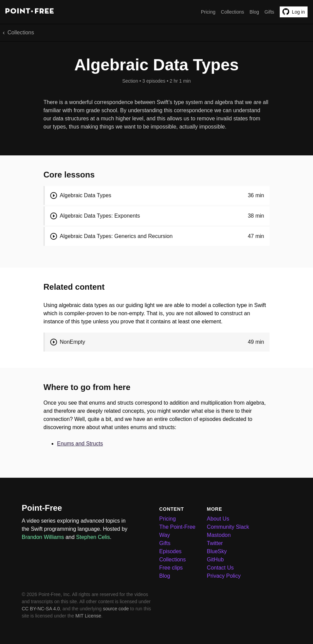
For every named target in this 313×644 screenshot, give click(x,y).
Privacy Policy (224, 576)
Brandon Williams (43, 537)
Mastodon (219, 535)
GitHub (215, 560)
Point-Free (42, 508)
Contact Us (220, 568)
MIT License (88, 616)
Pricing (208, 12)
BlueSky (217, 551)
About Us (218, 519)
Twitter (215, 543)
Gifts (269, 12)
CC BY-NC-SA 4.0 (41, 609)
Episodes (170, 551)
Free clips (171, 568)
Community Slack (228, 527)
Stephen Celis (93, 537)
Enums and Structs (80, 444)
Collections (233, 12)
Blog (254, 12)
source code (116, 609)
